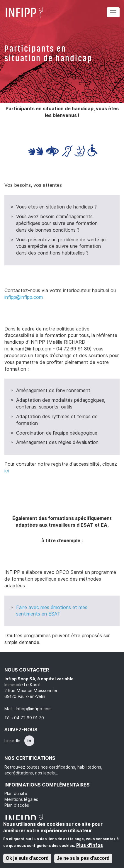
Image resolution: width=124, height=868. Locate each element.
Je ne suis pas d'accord (83, 858)
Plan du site (16, 794)
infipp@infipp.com (24, 297)
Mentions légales (21, 799)
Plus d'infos (90, 845)
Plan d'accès (17, 805)
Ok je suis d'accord (27, 858)
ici (7, 471)
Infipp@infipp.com (34, 709)
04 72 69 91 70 (29, 718)
